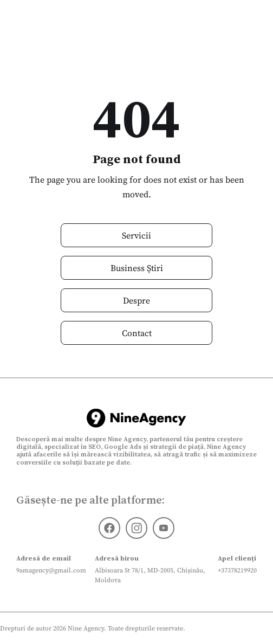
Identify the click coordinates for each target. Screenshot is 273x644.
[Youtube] (164, 528)
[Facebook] (109, 528)
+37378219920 (237, 570)
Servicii (136, 235)
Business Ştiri (137, 268)
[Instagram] (136, 528)
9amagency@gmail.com (51, 570)
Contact (137, 333)
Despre (136, 300)
